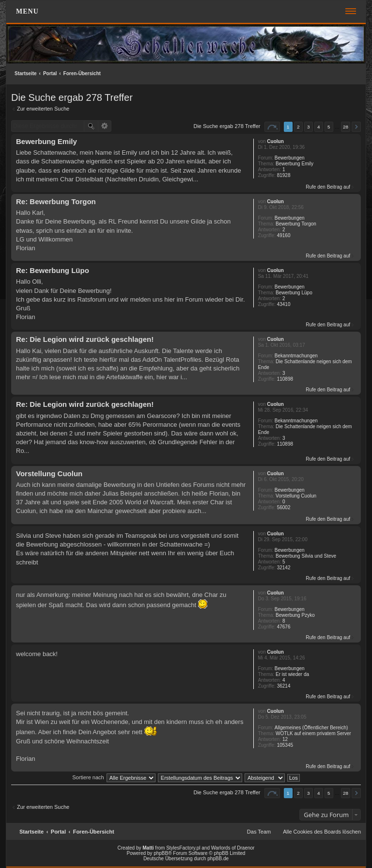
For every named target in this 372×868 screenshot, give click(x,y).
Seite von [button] (272, 127)
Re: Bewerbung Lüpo (53, 270)
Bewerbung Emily (294, 164)
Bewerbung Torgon (296, 224)
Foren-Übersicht (82, 73)
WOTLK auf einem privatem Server (313, 733)
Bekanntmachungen (296, 356)
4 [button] (319, 127)
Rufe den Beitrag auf (328, 187)
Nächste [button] (356, 127)
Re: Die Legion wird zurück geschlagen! (85, 339)
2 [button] (298, 127)
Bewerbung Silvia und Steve (306, 556)
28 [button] (346, 127)
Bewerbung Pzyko (295, 615)
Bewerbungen (290, 158)
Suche (91, 126)
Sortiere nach (88, 777)
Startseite (26, 73)
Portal (50, 73)
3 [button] (309, 127)
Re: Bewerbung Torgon (56, 201)
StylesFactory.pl (183, 848)
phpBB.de (218, 859)
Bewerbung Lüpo (294, 293)
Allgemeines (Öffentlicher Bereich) (311, 728)
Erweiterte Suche (105, 126)
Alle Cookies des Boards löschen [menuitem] (322, 832)
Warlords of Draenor (233, 848)
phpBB (161, 853)
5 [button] (329, 127)
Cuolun (275, 141)
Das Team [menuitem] (259, 832)
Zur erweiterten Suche (43, 109)
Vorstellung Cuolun (296, 496)
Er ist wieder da (292, 674)
